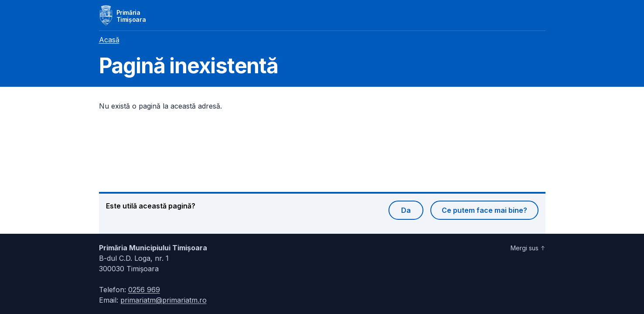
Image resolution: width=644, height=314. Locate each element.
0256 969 (144, 290)
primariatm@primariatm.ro (164, 300)
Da (406, 210)
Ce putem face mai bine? (484, 210)
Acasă (109, 40)
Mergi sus (528, 248)
